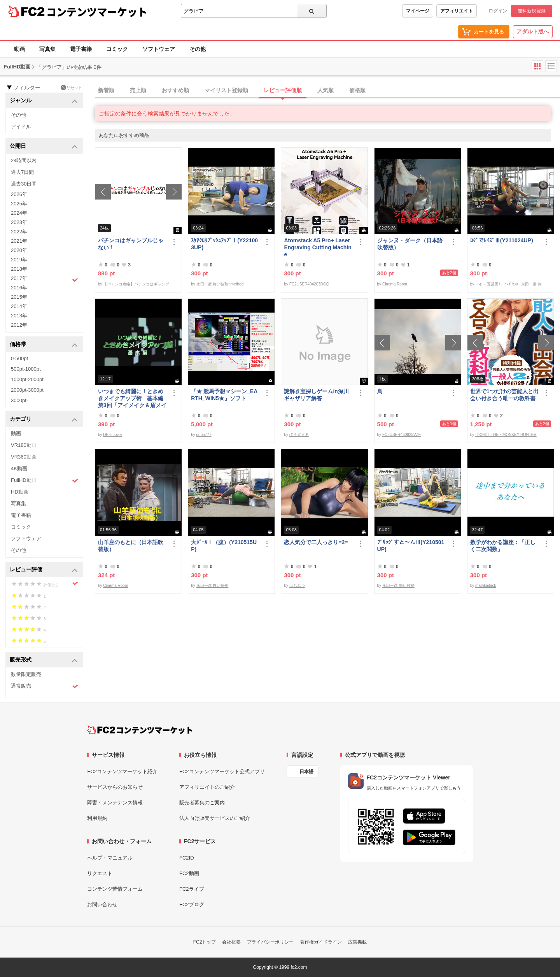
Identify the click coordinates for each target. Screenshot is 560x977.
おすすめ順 (175, 90)
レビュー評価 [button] (44, 570)
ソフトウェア (159, 49)
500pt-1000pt (26, 369)
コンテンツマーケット (97, 12)
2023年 (19, 222)
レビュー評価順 (283, 90)
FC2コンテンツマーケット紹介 (122, 771)
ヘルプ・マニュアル (110, 858)
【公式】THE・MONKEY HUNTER (506, 435)
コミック (117, 49)
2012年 (19, 325)
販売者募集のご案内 (202, 803)
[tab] (327, 91)
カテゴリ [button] (44, 419)
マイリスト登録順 (226, 90)
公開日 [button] (44, 146)
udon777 (204, 435)
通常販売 (45, 686)
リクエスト (100, 873)
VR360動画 (24, 457)
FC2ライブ (192, 889)
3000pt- (19, 400)
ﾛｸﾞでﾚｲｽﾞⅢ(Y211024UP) (502, 240)
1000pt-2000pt (27, 379)
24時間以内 (24, 160)
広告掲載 (357, 942)
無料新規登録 (532, 11)
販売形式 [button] (44, 660)
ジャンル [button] (44, 101)
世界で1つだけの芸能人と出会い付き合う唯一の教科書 (504, 395)
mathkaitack (486, 586)
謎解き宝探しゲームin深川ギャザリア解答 (316, 395)
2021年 (19, 241)
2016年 (19, 288)
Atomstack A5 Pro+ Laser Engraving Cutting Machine (318, 247)
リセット (71, 88)
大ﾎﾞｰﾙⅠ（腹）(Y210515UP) (224, 546)
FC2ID (187, 858)
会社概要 (231, 942)
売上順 (138, 90)
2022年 (19, 232)
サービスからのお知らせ (115, 787)
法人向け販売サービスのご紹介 (215, 818)
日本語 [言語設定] (306, 772)
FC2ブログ (192, 904)
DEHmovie (112, 435)
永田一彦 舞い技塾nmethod (220, 284)
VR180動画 (24, 445)
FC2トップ (205, 942)
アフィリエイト (457, 11)
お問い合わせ (102, 904)
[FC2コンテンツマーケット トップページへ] (140, 730)
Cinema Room (395, 284)
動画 (19, 49)
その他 (198, 49)
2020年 (19, 250)
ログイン (498, 11)
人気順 (325, 90)
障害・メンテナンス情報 (115, 803)
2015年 (19, 297)
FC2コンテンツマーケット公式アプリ (222, 771)
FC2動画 (189, 873)
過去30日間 (24, 184)
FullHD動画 (45, 481)
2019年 (19, 260)
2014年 (19, 306)
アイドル (21, 127)
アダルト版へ (533, 32)
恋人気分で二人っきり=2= (316, 542)
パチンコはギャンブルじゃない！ (131, 244)
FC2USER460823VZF (402, 435)
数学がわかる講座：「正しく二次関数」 (503, 546)
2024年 (19, 213)
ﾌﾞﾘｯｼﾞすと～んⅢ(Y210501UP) (411, 546)
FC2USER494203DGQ (309, 284)
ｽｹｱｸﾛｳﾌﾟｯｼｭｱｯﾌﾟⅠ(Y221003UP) (224, 244)
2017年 (45, 279)
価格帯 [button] (44, 345)
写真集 (47, 49)
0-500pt (19, 358)
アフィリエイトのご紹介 (207, 787)
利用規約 (97, 818)
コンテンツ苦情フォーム (115, 889)
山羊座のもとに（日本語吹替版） (131, 546)
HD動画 (20, 492)
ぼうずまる (299, 435)
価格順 (357, 90)
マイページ (418, 11)
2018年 (19, 269)
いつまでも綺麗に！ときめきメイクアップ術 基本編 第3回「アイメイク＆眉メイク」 (132, 398)
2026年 (19, 194)
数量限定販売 (26, 674)
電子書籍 (81, 49)
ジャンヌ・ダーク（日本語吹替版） (410, 244)
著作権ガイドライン (321, 942)
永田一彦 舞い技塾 (213, 586)
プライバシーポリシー (270, 942)
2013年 (19, 316)
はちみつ (297, 586)
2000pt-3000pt (27, 390)
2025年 (19, 204)
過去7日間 (22, 172)
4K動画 (19, 468)
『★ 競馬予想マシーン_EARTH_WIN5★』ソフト (224, 395)
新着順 (106, 90)
